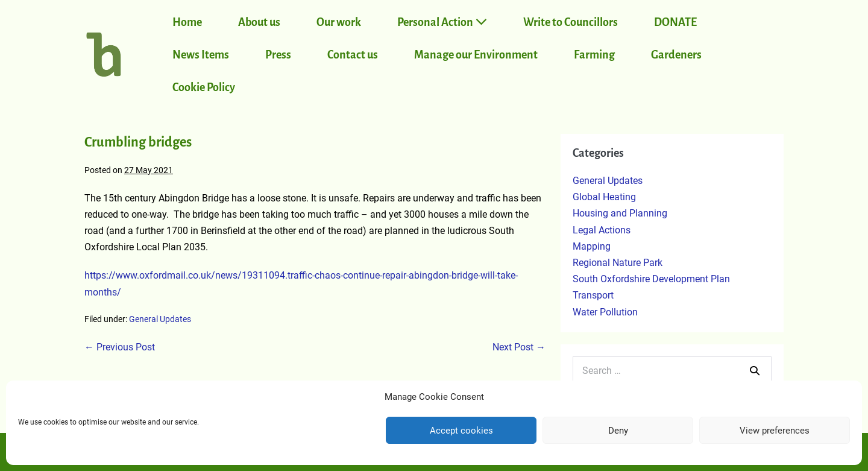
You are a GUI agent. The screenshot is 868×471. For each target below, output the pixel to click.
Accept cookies (461, 431)
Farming (594, 55)
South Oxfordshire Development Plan (651, 279)
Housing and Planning (620, 213)
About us (259, 22)
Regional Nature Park (618, 263)
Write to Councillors (571, 22)
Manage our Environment (476, 55)
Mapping (592, 246)
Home (187, 22)
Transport (593, 295)
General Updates (160, 319)
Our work (339, 22)
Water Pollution (605, 312)
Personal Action (442, 22)
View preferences (775, 431)
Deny (618, 431)
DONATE (675, 22)
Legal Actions (602, 230)
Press (278, 55)
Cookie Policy (204, 87)
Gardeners (676, 55)
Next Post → (519, 347)
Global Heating (604, 197)
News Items (201, 55)
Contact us (353, 55)
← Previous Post (120, 347)
